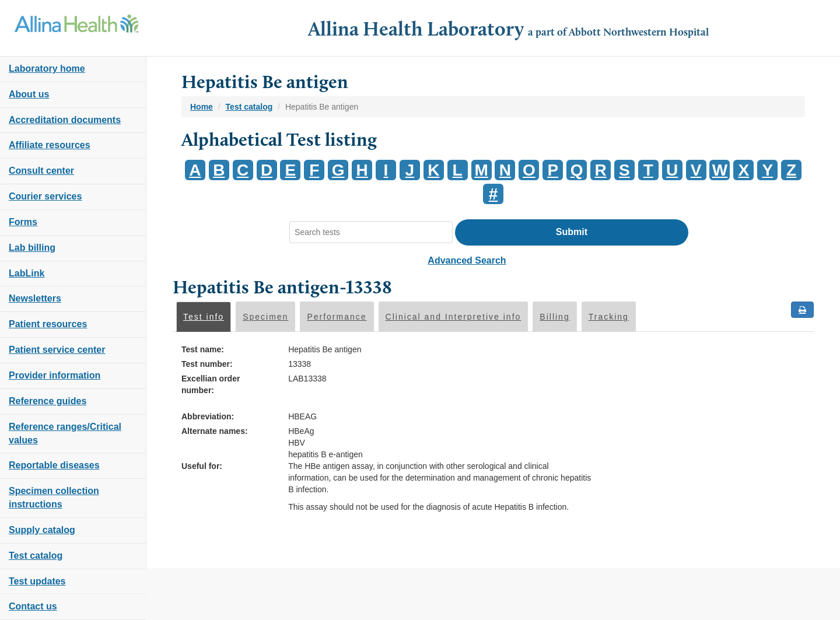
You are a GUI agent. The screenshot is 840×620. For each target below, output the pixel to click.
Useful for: (202, 466)
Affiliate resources (50, 145)
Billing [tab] (554, 317)
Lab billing (32, 248)
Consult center (41, 171)
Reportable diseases (54, 465)
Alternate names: (215, 431)
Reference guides (48, 401)
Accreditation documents (65, 120)
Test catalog (36, 556)
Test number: (207, 364)
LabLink (27, 273)
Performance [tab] (337, 317)
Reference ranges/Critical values (65, 433)
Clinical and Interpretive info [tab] (454, 317)
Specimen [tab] (265, 317)
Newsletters (35, 298)
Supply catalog (42, 530)
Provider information (55, 375)
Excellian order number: (211, 384)
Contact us (33, 606)
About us (29, 94)
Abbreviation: (208, 416)
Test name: (203, 349)
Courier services (45, 196)
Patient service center (57, 350)
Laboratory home (47, 69)
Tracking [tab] (609, 317)
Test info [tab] (204, 317)
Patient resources (48, 324)
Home (202, 107)
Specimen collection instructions (54, 498)
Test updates (37, 581)
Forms (23, 222)
